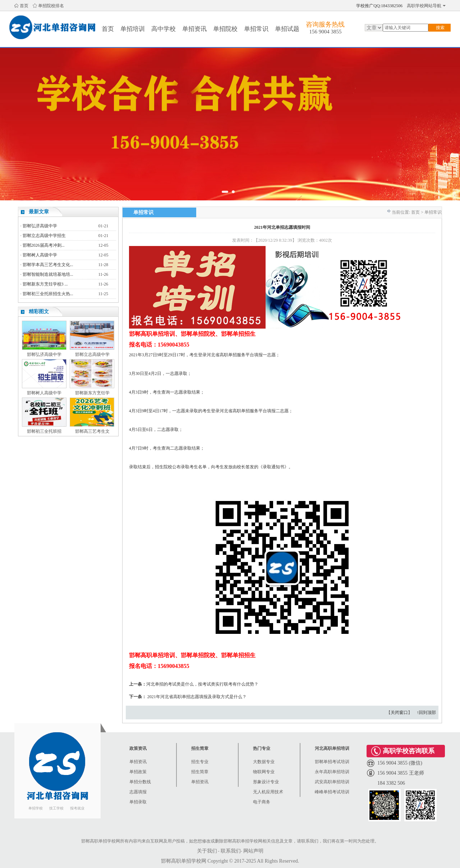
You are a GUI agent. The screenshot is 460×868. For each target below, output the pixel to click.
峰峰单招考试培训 (332, 792)
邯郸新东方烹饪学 (92, 393)
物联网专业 (264, 772)
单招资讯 (194, 29)
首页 (24, 6)
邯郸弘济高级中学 (40, 226)
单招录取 (138, 802)
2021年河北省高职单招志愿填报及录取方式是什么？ (197, 697)
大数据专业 (264, 762)
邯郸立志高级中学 (92, 354)
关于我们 (207, 851)
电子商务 (262, 802)
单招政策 (138, 772)
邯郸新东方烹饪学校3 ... (45, 284)
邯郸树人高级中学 (40, 255)
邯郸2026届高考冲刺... (44, 245)
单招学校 (36, 808)
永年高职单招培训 (332, 772)
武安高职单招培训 (332, 782)
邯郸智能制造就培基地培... (48, 274)
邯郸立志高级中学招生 (44, 236)
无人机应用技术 (268, 792)
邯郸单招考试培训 (332, 762)
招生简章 (200, 772)
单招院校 (225, 29)
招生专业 (200, 762)
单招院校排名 (51, 6)
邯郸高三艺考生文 (92, 431)
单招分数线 (140, 782)
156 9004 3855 (325, 32)
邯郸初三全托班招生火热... (48, 294)
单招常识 (256, 29)
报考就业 (77, 808)
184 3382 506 (391, 783)
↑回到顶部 (426, 712)
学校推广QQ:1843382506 (379, 6)
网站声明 (253, 851)
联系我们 (231, 851)
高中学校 (164, 29)
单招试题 (287, 29)
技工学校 (56, 808)
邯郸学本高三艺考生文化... (48, 265)
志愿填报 (138, 792)
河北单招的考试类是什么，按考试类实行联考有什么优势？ (202, 684)
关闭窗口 (399, 712)
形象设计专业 (266, 782)
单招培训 (133, 29)
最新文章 (39, 212)
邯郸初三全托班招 (44, 431)
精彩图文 (39, 312)
